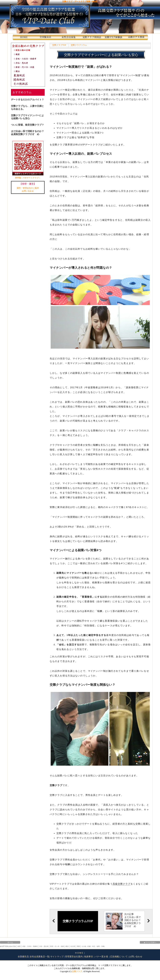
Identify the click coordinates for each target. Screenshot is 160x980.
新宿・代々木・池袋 (57, 946)
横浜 (67, 946)
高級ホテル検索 (137, 37)
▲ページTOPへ (150, 942)
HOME (24, 37)
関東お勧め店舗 (29, 50)
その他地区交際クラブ (29, 84)
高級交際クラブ (122, 884)
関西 (78, 946)
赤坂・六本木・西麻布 (30, 946)
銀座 (19, 946)
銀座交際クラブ (29, 54)
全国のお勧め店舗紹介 (46, 37)
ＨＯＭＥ (79, 953)
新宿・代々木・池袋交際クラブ (29, 67)
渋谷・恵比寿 (44, 946)
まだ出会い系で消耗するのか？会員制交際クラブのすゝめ (27, 133)
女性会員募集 (69, 37)
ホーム (10, 942)
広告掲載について (119, 957)
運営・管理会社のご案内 (28, 188)
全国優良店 (23, 957)
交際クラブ (77, 971)
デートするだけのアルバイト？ (27, 100)
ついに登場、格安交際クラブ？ (27, 125)
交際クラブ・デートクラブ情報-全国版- (80, 2)
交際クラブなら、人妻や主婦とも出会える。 (27, 108)
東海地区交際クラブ (29, 75)
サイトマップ (57, 957)
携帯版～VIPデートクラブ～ (28, 160)
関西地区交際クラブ (29, 79)
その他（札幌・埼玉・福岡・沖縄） (94, 946)
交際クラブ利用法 (92, 37)
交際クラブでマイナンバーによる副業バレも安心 (27, 117)
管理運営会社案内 (74, 957)
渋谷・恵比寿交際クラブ (29, 63)
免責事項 (89, 957)
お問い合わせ (28, 191)
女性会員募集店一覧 (39, 957)
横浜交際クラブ (29, 71)
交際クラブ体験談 (114, 37)
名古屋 (73, 946)
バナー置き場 (102, 957)
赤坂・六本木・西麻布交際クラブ (29, 58)
